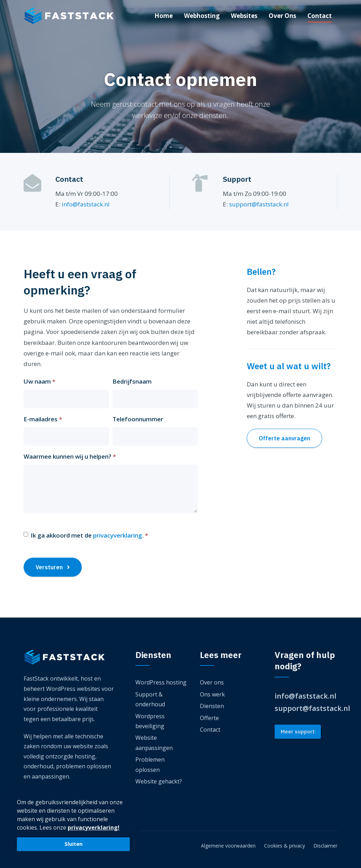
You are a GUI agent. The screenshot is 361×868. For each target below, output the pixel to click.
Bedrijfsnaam (132, 381)
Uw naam (39, 381)
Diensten (212, 706)
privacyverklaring (118, 535)
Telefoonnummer (138, 419)
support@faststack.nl (259, 204)
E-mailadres (43, 419)
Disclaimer (325, 846)
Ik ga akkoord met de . (89, 536)
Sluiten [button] (74, 844)
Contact (210, 730)
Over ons (212, 682)
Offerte (209, 718)
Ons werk (212, 694)
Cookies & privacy (284, 846)
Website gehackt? (159, 781)
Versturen (53, 567)
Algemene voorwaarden (228, 846)
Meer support (298, 731)
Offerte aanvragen (284, 438)
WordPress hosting (161, 682)
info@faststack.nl (86, 204)
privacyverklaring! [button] (94, 827)
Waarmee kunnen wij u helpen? (70, 456)
